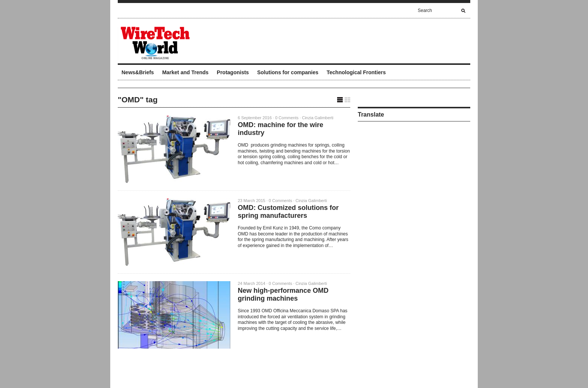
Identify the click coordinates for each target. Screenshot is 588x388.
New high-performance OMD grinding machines (283, 294)
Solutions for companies (288, 72)
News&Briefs (138, 72)
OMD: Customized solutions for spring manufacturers (288, 212)
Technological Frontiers (356, 72)
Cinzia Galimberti (318, 118)
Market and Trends (185, 72)
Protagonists (233, 72)
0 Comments (287, 118)
